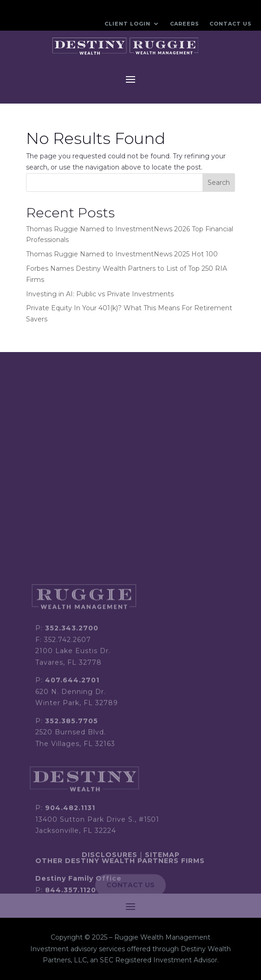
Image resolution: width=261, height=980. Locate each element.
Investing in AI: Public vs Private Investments (100, 294)
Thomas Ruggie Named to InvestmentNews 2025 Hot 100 (122, 254)
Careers (185, 24)
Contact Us (231, 24)
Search (219, 183)
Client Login (127, 24)
